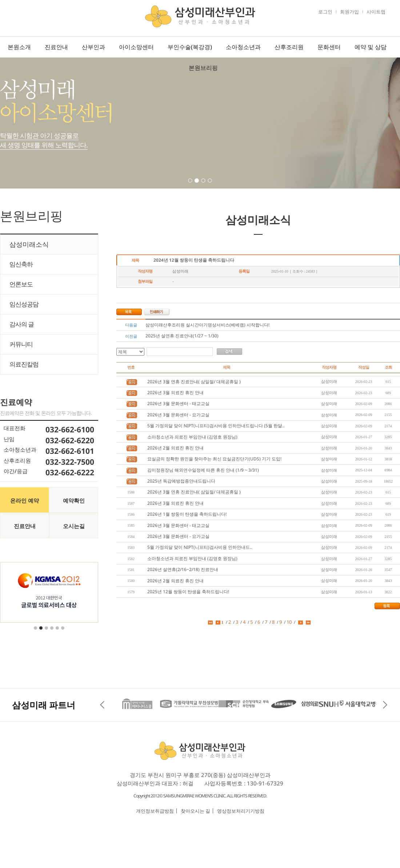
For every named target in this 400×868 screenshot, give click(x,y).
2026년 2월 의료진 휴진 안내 (175, 448)
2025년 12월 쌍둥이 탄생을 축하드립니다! (188, 592)
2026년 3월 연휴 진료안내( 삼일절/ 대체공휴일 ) (194, 382)
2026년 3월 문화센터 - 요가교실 (178, 415)
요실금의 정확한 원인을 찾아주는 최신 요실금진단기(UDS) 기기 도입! (214, 459)
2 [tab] (197, 185)
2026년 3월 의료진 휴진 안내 (175, 393)
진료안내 (56, 47)
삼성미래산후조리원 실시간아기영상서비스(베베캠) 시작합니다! (207, 325)
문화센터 (329, 47)
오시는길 (74, 526)
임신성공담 (24, 304)
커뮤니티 (21, 344)
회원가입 (349, 12)
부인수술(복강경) (190, 47)
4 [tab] (211, 185)
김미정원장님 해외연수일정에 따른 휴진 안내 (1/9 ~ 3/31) (203, 470)
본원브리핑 (203, 68)
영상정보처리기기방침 (241, 811)
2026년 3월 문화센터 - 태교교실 (178, 403)
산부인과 (93, 47)
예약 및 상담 (371, 47)
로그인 (325, 12)
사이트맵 (376, 12)
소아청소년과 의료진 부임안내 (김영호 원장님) (192, 437)
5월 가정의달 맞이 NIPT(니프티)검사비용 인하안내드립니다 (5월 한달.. (216, 426)
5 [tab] (58, 633)
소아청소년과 (243, 47)
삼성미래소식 (29, 244)
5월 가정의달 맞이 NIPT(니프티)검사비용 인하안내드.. (200, 547)
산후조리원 (289, 47)
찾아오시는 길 (195, 811)
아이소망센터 (136, 47)
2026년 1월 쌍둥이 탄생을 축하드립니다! (187, 514)
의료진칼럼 (24, 364)
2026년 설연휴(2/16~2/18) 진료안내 (183, 569)
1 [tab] (191, 185)
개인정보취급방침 (155, 811)
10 (289, 622)
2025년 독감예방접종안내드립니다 (181, 481)
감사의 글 (22, 324)
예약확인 (74, 500)
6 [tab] (63, 633)
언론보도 (21, 284)
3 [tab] (204, 185)
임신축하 (21, 264)
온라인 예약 (25, 500)
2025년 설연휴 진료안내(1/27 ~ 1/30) (182, 336)
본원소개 (19, 47)
